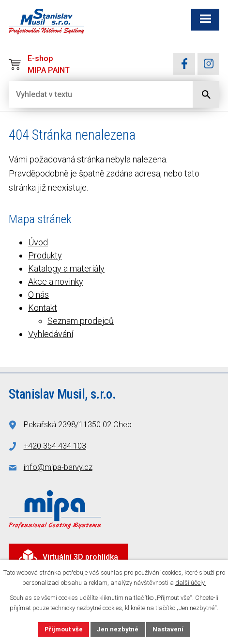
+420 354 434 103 (55, 446)
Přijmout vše (64, 629)
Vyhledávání (51, 334)
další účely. (190, 583)
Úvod (38, 242)
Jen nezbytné (118, 629)
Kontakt (43, 308)
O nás (38, 295)
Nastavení (168, 629)
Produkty (45, 255)
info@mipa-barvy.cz (58, 467)
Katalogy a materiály (66, 268)
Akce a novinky (56, 282)
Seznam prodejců (81, 321)
